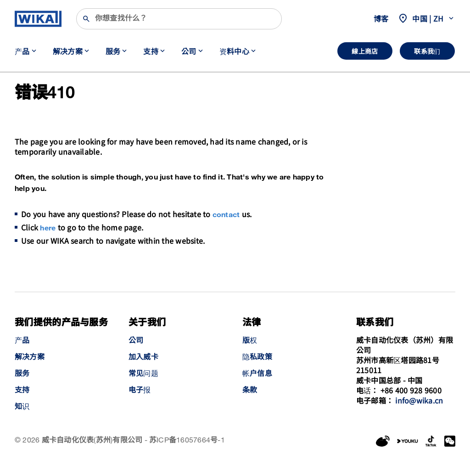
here (48, 228)
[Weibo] (383, 441)
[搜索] (179, 19)
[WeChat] (450, 441)
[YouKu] (408, 441)
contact (226, 215)
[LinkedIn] (431, 441)
